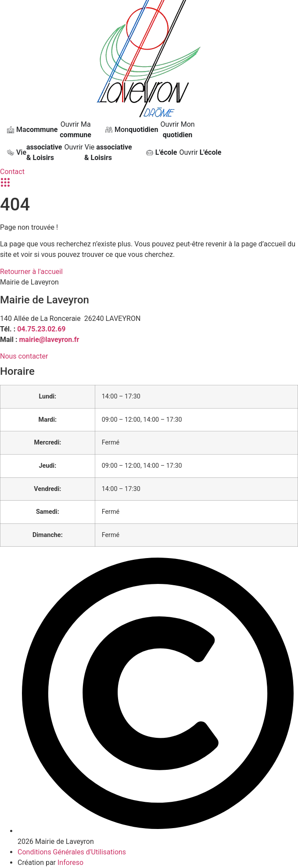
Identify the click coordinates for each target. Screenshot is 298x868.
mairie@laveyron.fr (49, 340)
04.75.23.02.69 (41, 329)
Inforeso (70, 863)
